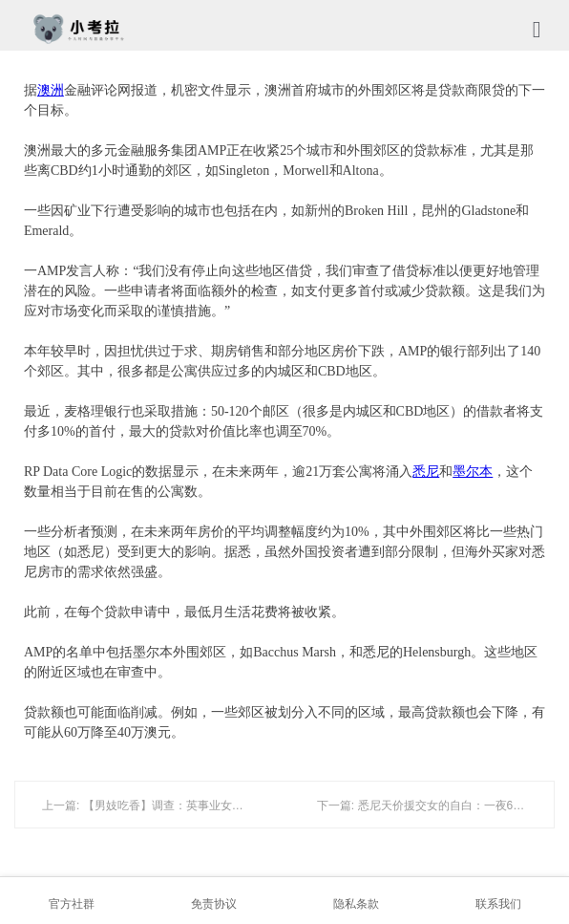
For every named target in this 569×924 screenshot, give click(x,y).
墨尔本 (473, 472)
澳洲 (51, 90)
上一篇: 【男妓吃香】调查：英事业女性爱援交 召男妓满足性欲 (201, 806)
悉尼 (426, 472)
